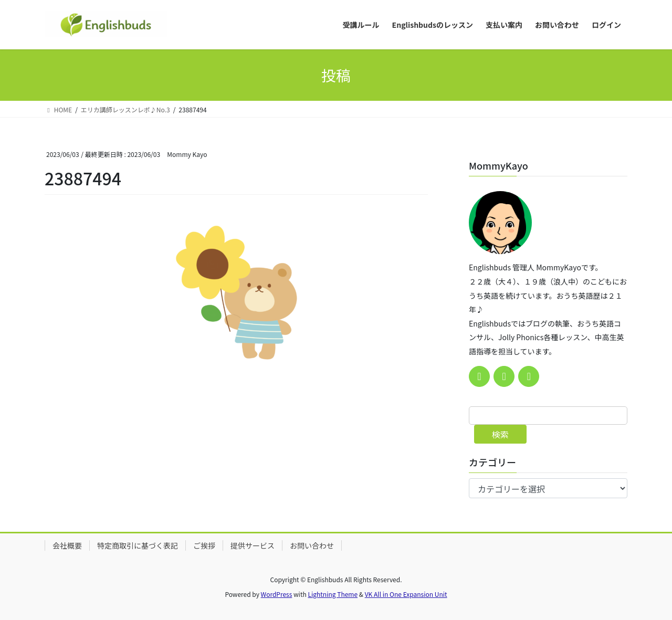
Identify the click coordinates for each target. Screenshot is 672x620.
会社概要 (67, 545)
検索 (500, 434)
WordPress (277, 594)
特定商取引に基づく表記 (138, 545)
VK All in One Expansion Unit (406, 594)
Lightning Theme (333, 594)
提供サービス (253, 545)
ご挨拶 (204, 545)
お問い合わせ (312, 545)
